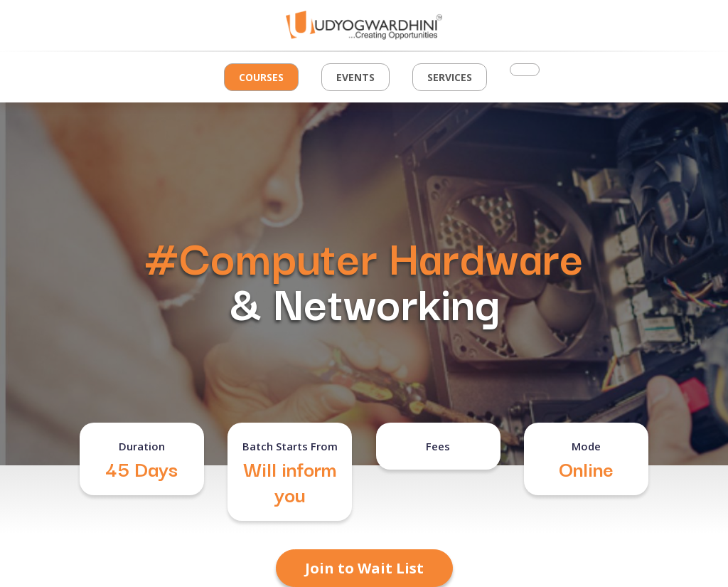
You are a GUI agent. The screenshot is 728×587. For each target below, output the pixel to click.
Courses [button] (261, 77)
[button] (525, 70)
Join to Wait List (364, 568)
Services (450, 77)
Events (355, 77)
